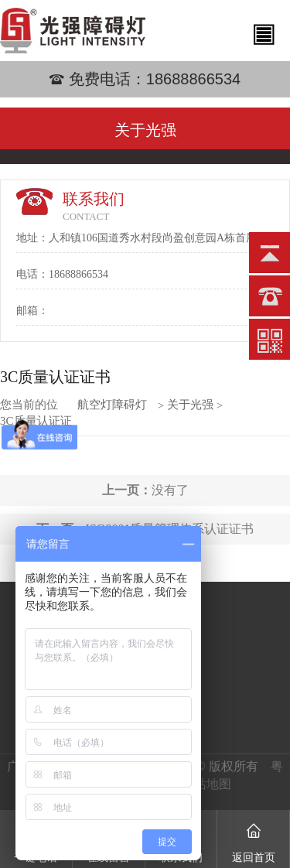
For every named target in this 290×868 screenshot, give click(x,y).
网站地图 (206, 784)
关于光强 (190, 405)
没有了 (145, 490)
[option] (145, 98)
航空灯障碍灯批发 (112, 405)
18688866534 (193, 79)
